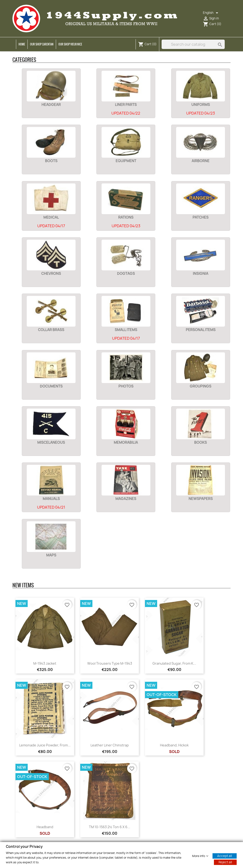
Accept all (225, 856)
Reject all (225, 862)
